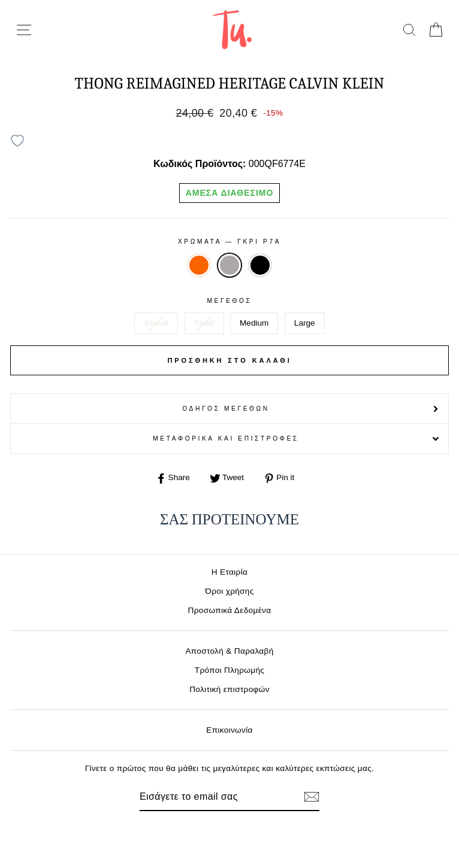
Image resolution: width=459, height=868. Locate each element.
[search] (409, 30)
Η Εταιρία (230, 572)
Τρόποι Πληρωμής (230, 670)
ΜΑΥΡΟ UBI (260, 265)
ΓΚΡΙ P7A (230, 265)
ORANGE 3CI (199, 265)
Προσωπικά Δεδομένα (230, 610)
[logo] (232, 30)
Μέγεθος (229, 301)
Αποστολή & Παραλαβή (229, 651)
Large (305, 323)
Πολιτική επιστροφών (230, 689)
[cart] (435, 30)
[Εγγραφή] (312, 797)
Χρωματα (230, 242)
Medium (254, 323)
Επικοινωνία (230, 730)
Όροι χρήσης (229, 591)
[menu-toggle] (24, 30)
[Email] (209, 797)
